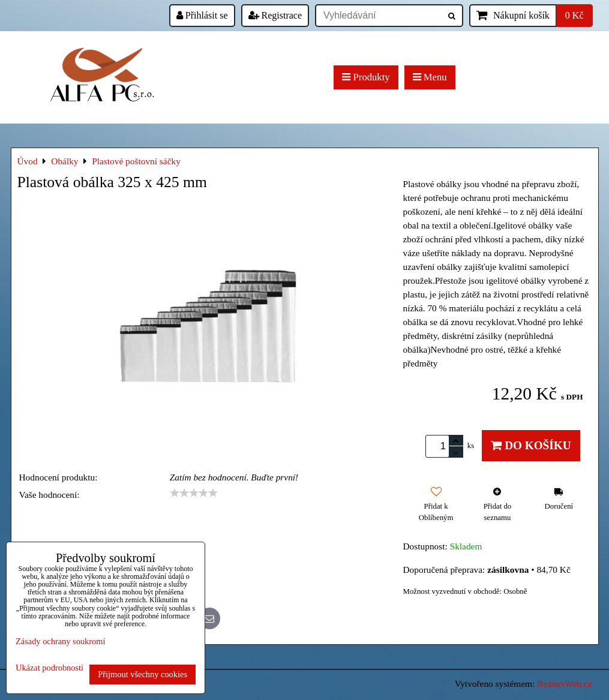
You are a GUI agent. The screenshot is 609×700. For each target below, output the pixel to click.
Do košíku (531, 445)
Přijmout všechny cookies (142, 674)
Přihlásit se (202, 15)
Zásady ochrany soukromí (60, 641)
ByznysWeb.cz (564, 684)
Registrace (275, 15)
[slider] (194, 493)
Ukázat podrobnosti (49, 668)
